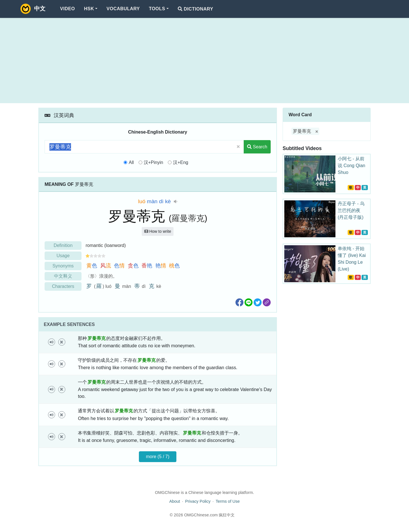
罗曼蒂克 (302, 131)
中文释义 (63, 276)
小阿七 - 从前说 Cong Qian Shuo (351, 166)
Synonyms (63, 266)
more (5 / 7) (158, 457)
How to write (158, 231)
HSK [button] (89, 9)
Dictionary (196, 9)
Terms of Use (228, 501)
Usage (63, 256)
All (131, 162)
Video (68, 9)
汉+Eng (181, 162)
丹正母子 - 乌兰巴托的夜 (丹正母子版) (351, 210)
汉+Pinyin (154, 162)
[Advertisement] (204, 61)
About (175, 501)
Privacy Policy (198, 501)
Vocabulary (123, 9)
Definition (63, 245)
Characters (63, 286)
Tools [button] (157, 9)
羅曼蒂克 (188, 218)
